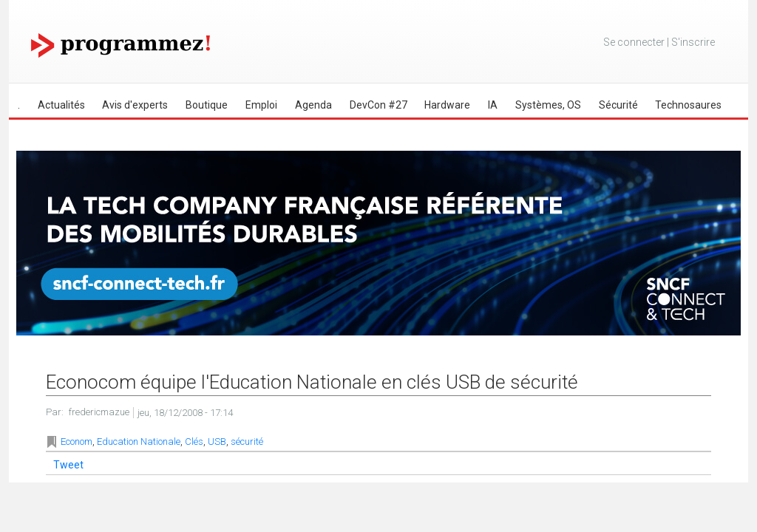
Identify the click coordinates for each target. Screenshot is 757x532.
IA (493, 105)
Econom (77, 441)
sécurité (247, 441)
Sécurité (618, 105)
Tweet (68, 465)
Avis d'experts (135, 105)
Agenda (313, 105)
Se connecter (634, 42)
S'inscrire (693, 42)
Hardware (447, 105)
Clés (194, 441)
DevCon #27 (378, 105)
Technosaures (688, 105)
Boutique (207, 105)
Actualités (61, 105)
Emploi (261, 105)
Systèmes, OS (548, 105)
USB (217, 441)
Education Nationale (139, 441)
